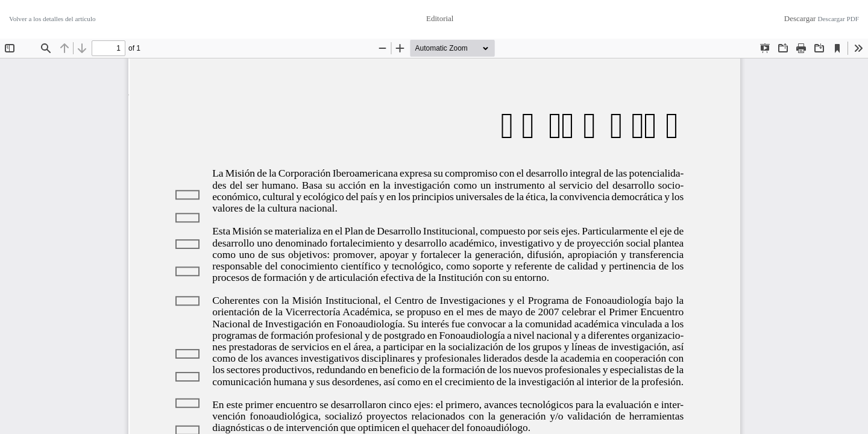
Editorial (440, 18)
